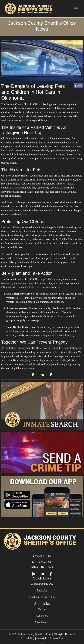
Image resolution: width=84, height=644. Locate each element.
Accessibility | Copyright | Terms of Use (42, 638)
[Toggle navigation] (76, 9)
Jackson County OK (42, 584)
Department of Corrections (42, 597)
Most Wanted (42, 622)
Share (78, 86)
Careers (42, 609)
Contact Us (42, 616)
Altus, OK (42, 590)
